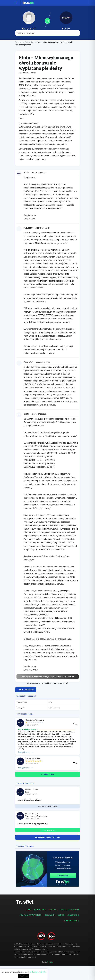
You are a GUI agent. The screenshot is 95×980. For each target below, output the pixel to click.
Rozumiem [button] (24, 976)
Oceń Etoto (47, 774)
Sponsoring (40, 909)
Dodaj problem (26, 690)
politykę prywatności (38, 972)
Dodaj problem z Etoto (47, 837)
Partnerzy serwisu (69, 909)
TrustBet (19, 42)
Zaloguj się (73, 915)
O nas (29, 909)
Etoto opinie (29, 42)
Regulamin (50, 915)
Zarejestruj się (71, 920)
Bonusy (61, 915)
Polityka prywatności (31, 915)
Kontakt (53, 909)
